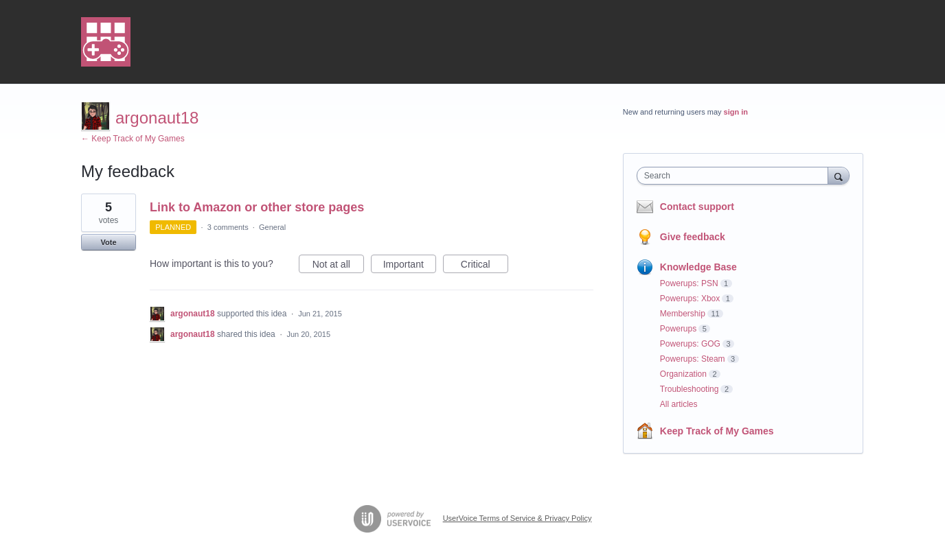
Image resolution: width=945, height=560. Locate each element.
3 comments (228, 227)
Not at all (338, 266)
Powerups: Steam (693, 359)
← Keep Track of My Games (133, 139)
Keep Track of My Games (717, 431)
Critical (485, 266)
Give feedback (693, 237)
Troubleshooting (690, 389)
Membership (683, 314)
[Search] (839, 175)
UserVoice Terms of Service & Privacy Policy (517, 518)
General (272, 227)
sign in (736, 112)
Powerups (678, 329)
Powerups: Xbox (690, 299)
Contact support (697, 207)
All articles (679, 404)
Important (410, 266)
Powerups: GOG (690, 344)
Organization (683, 374)
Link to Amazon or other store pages (257, 207)
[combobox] (736, 176)
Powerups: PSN (689, 283)
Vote (108, 242)
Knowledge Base (698, 267)
